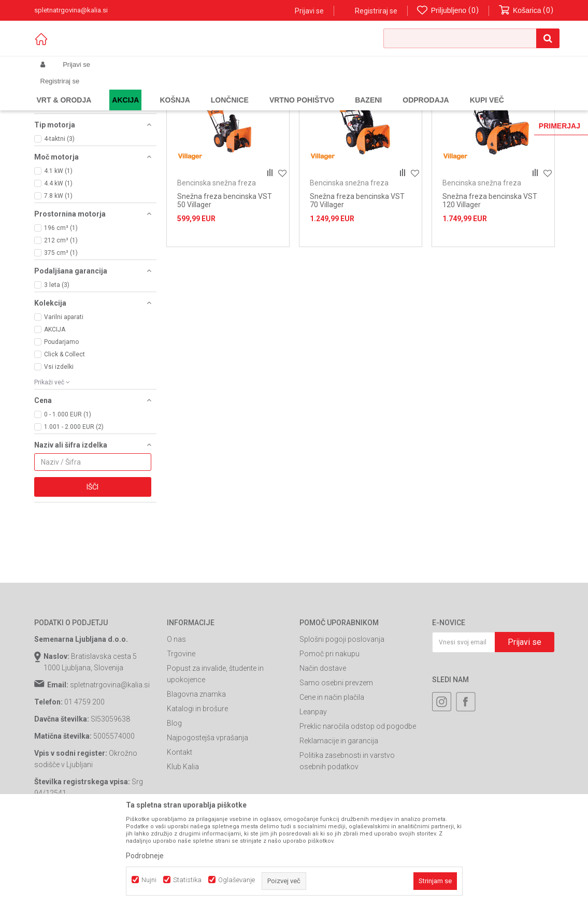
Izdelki (111, 89)
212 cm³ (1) (61, 318)
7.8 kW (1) (58, 273)
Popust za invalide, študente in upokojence (215, 751)
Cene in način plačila (332, 774)
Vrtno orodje (174, 89)
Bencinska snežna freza (79, 129)
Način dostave (323, 745)
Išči (92, 564)
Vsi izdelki (59, 444)
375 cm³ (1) (61, 330)
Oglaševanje (236, 880)
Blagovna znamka (196, 771)
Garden (138, 89)
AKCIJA (55, 407)
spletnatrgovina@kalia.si (110, 762)
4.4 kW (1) (58, 261)
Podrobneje (145, 856)
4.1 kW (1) (58, 248)
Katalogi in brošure (197, 786)
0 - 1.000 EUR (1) (68, 492)
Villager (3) (60, 184)
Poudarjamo (61, 419)
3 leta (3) (57, 362)
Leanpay (313, 789)
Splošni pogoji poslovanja (342, 716)
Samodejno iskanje (256, 106)
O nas (176, 716)
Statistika (187, 880)
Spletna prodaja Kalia (64, 89)
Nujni (149, 880)
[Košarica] (526, 11)
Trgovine (181, 731)
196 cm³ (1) (61, 305)
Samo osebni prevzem (336, 760)
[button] (471, 38)
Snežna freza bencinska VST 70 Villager (357, 278)
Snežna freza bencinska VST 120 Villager (490, 278)
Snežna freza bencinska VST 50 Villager (225, 278)
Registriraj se (376, 11)
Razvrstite (314, 106)
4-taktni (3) (59, 216)
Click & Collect (64, 431)
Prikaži (446, 106)
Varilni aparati (64, 394)
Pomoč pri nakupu (329, 731)
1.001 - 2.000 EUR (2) (74, 504)
